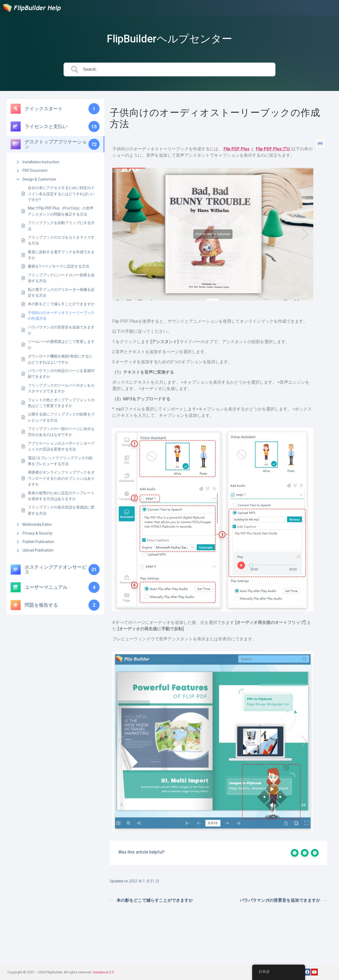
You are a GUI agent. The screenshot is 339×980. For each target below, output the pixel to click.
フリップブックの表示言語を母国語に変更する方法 (61, 510)
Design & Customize (39, 179)
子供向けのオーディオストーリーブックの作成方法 (61, 316)
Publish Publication (38, 542)
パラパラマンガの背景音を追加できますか (61, 330)
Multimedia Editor (37, 524)
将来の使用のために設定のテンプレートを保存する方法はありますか (61, 496)
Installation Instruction (41, 162)
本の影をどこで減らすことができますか (61, 304)
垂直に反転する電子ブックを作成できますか (61, 255)
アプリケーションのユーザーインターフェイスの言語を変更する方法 (61, 446)
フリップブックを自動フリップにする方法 (61, 226)
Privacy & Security (37, 533)
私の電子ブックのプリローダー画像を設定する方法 (61, 292)
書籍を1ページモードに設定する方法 (59, 266)
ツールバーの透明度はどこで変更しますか (61, 344)
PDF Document (35, 170)
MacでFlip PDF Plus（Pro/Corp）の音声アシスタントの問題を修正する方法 (61, 211)
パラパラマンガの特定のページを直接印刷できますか (61, 374)
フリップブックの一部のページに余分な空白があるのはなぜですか (61, 432)
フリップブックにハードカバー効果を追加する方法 (61, 278)
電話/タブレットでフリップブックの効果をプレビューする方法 (60, 461)
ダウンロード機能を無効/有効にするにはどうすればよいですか (60, 359)
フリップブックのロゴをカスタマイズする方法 (61, 240)
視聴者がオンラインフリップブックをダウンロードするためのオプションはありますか (61, 478)
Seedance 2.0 (103, 972)
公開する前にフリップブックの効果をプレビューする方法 (61, 417)
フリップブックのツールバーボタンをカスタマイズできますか (61, 388)
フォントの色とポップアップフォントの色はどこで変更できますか (61, 403)
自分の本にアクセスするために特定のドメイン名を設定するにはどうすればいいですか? (61, 194)
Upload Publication (38, 550)
